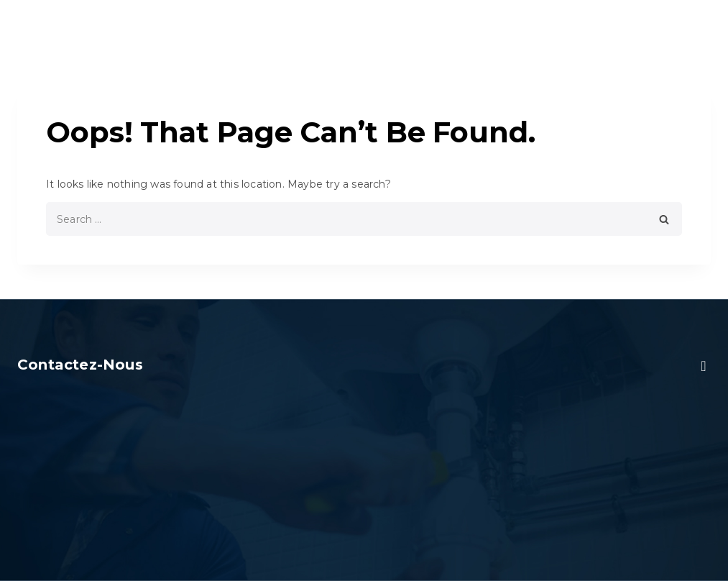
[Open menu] (700, 25)
